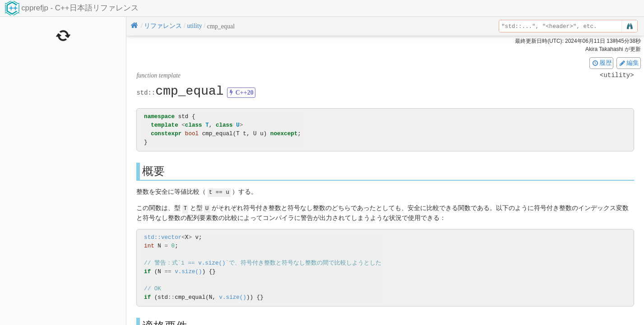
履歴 (602, 63)
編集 (629, 63)
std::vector (163, 236)
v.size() (212, 262)
